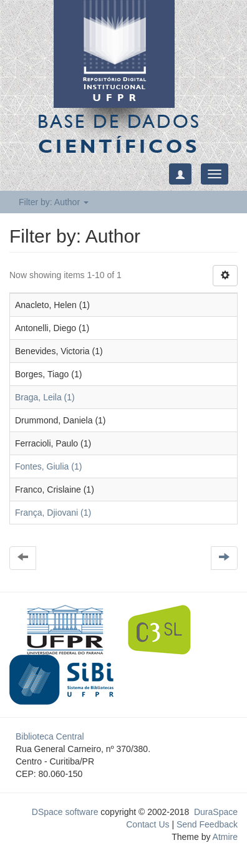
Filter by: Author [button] (54, 202)
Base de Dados (119, 133)
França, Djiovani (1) (53, 513)
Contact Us (148, 824)
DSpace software (65, 812)
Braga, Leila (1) (45, 397)
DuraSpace (216, 812)
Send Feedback (207, 824)
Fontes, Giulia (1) (48, 466)
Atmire (224, 837)
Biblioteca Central (50, 736)
